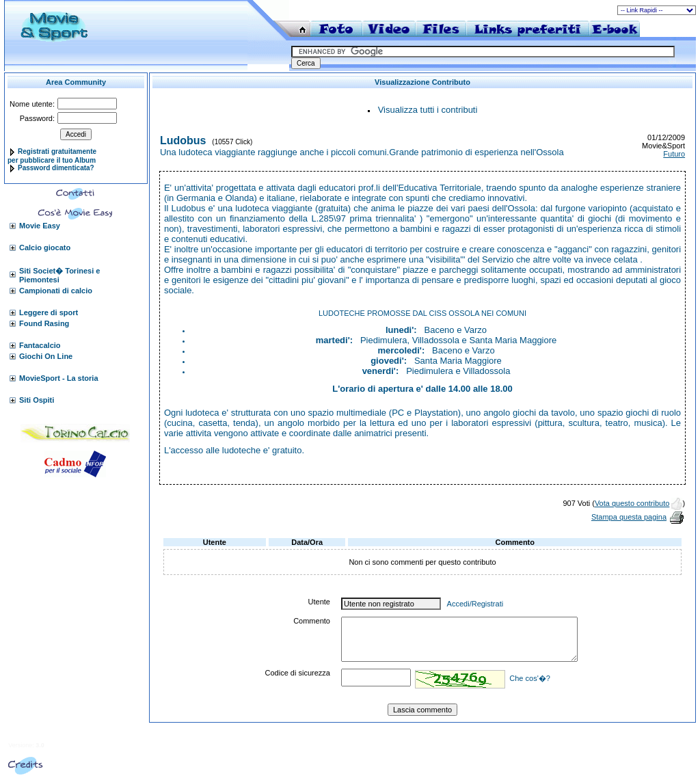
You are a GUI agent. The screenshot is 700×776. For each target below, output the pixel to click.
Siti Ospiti (37, 400)
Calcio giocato (45, 247)
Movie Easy (40, 226)
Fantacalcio (40, 345)
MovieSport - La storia (59, 378)
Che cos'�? (530, 678)
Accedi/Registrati (475, 604)
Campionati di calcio (56, 291)
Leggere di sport (49, 312)
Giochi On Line (46, 356)
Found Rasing (44, 323)
